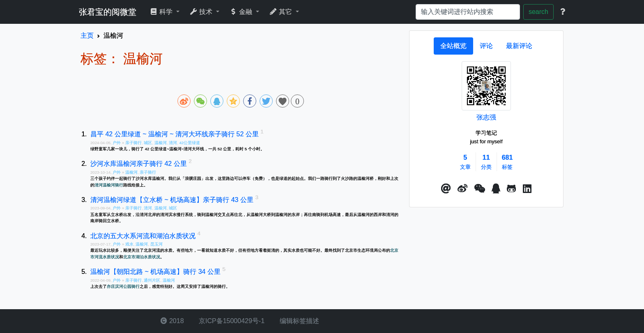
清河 (173, 143)
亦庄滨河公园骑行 (123, 286)
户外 (117, 143)
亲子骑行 (133, 143)
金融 (242, 12)
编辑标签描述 (298, 321)
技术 (202, 12)
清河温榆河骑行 (109, 185)
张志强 (486, 117)
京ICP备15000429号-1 (231, 321)
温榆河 (161, 143)
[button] (446, 189)
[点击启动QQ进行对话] (496, 189)
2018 (172, 321)
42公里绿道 (190, 143)
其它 (282, 12)
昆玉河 (156, 244)
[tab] (453, 46)
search (538, 12)
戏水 (129, 244)
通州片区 (152, 280)
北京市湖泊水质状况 (142, 257)
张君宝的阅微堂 (108, 12)
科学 (162, 12)
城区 (148, 143)
